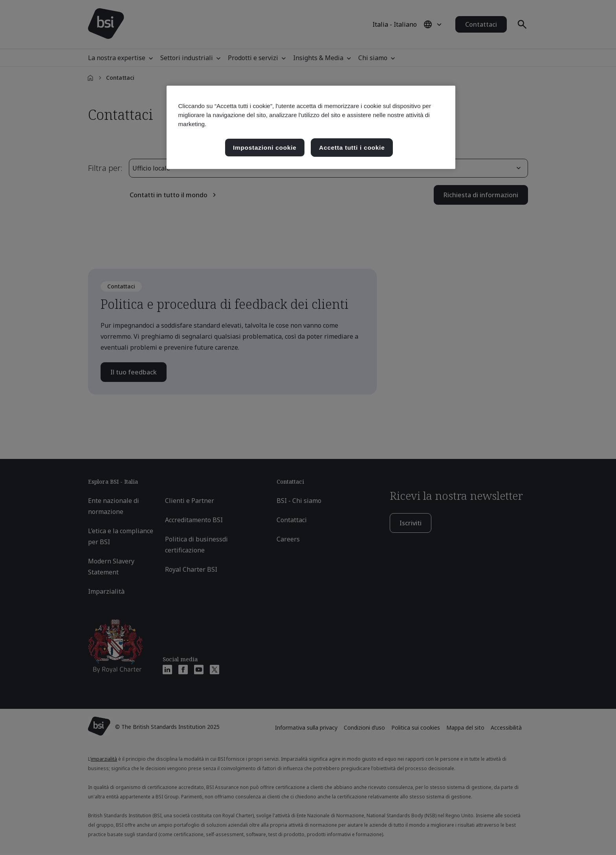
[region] (311, 128)
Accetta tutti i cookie (352, 148)
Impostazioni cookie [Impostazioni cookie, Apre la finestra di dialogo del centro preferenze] (265, 148)
